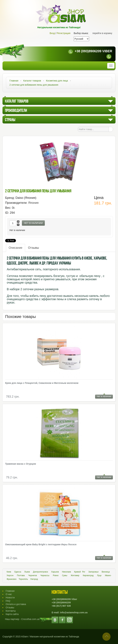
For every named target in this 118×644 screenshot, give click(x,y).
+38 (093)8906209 (61, 603)
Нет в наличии (33, 223)
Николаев (66, 572)
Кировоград (88, 575)
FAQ (8, 601)
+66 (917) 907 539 (61, 606)
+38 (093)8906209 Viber (93, 51)
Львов (27, 572)
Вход (52, 33)
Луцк (99, 575)
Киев (9, 572)
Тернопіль (23, 579)
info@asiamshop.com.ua (74, 612)
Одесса (18, 572)
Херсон (10, 575)
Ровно (56, 575)
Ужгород (34, 579)
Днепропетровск (40, 572)
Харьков (55, 572)
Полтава (21, 575)
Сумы (65, 575)
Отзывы (34, 248)
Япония (33, 203)
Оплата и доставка (16, 604)
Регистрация (64, 33)
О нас (9, 594)
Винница (106, 572)
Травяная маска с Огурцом (21, 464)
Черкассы (45, 575)
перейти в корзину (102, 33)
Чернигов (33, 575)
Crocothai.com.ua (30, 619)
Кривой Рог (80, 572)
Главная (10, 591)
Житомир (75, 575)
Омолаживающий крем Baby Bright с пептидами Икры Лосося (41, 544)
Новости (10, 598)
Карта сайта (12, 614)
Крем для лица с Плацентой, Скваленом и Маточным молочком (42, 383)
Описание (16, 248)
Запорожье (94, 572)
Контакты (11, 611)
